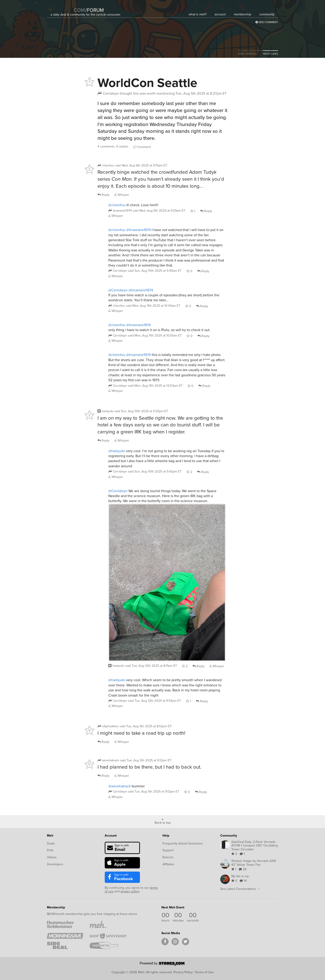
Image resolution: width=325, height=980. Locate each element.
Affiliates (168, 864)
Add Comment (267, 22)
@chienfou (117, 205)
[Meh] (62, 7)
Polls (50, 850)
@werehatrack (120, 786)
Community (229, 835)
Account (111, 835)
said (159, 211)
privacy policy (130, 891)
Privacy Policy (183, 972)
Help (166, 835)
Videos (52, 857)
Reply (103, 195)
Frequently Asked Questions (183, 843)
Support (168, 850)
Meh (50, 835)
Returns (168, 857)
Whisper (122, 195)
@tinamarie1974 (138, 230)
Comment (142, 147)
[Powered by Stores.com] (162, 964)
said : (141, 165)
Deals (51, 843)
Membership (56, 907)
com (79, 10)
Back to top (163, 822)
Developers (55, 864)
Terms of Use (204, 972)
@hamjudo (117, 451)
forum (95, 10)
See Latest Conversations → (240, 889)
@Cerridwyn (118, 290)
